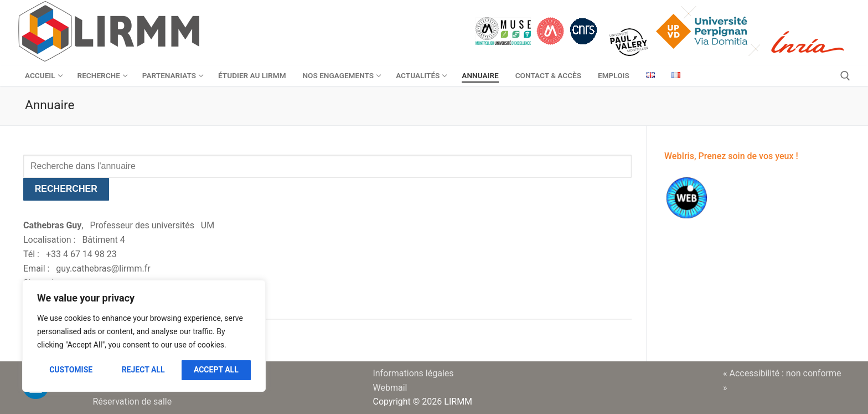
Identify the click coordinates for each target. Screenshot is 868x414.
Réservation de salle (133, 402)
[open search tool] (845, 76)
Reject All (143, 370)
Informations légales (414, 373)
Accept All (216, 370)
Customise (71, 370)
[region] (144, 336)
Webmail (390, 388)
